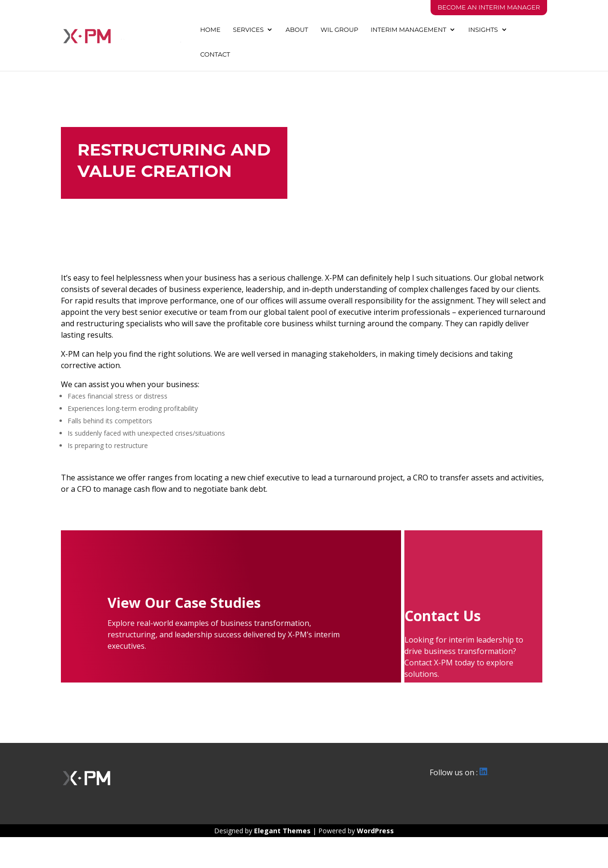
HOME (211, 29)
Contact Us (443, 616)
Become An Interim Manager (489, 7)
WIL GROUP (339, 29)
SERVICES (248, 29)
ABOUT (297, 29)
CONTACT (215, 54)
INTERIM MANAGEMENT (408, 29)
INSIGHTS (483, 29)
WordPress (375, 831)
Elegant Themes (282, 831)
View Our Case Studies (184, 602)
